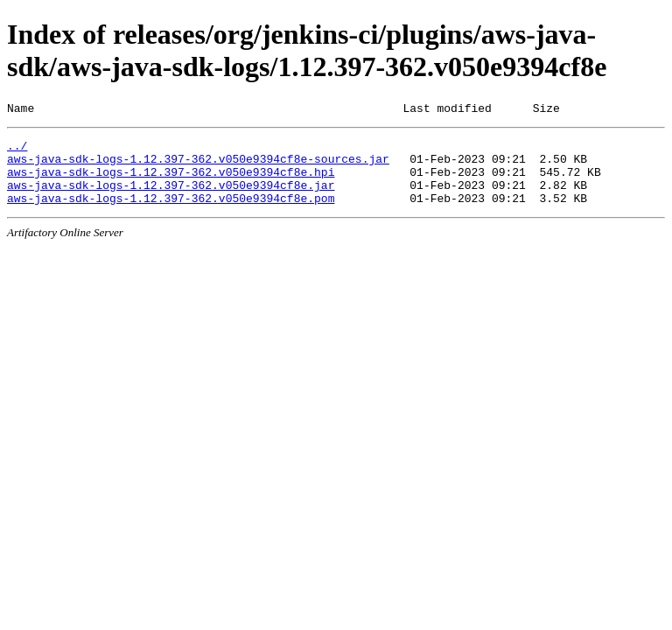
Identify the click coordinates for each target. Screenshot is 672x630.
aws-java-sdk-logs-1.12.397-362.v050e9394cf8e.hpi (171, 182)
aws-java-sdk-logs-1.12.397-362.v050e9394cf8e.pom (171, 213)
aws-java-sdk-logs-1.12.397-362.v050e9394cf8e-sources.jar (198, 166)
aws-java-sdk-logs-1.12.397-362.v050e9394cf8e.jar (171, 198)
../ (17, 150)
